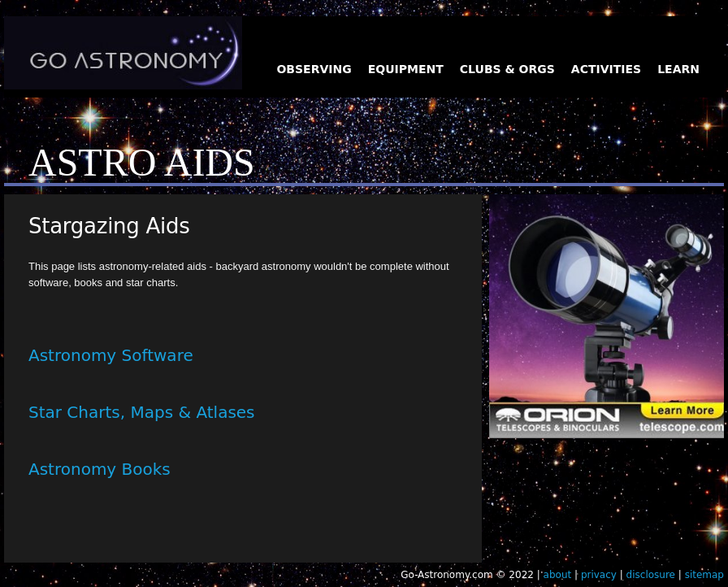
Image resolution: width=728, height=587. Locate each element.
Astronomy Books (100, 469)
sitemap (704, 575)
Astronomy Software (111, 355)
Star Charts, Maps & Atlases (142, 412)
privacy (599, 575)
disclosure (651, 575)
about (558, 575)
